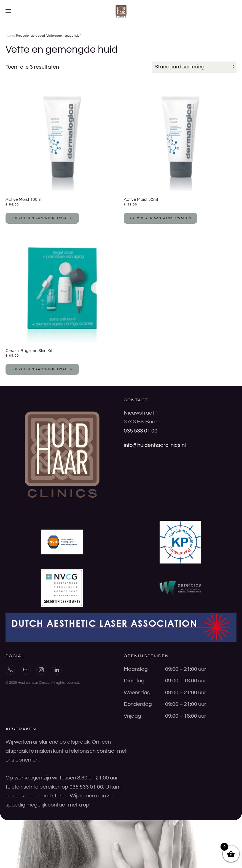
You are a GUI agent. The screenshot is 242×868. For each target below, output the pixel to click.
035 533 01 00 (141, 431)
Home (10, 36)
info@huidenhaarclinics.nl (155, 445)
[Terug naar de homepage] (121, 11)
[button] (8, 11)
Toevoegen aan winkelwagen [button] (42, 218)
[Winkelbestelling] (194, 67)
